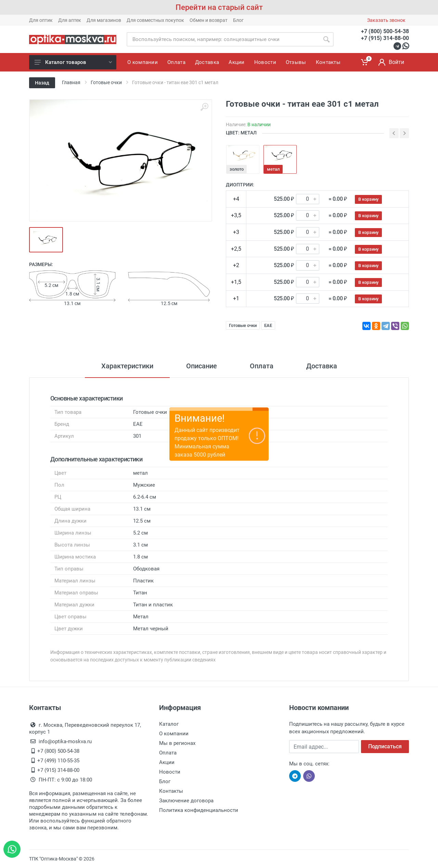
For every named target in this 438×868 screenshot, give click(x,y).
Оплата (262, 366)
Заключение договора (186, 801)
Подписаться (385, 746)
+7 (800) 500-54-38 (385, 31)
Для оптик (41, 20)
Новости (170, 772)
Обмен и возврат (209, 20)
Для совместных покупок (155, 20)
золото (237, 169)
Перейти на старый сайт (219, 7)
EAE (268, 325)
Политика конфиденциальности (199, 810)
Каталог (169, 724)
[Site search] (223, 39)
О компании (174, 734)
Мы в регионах (177, 743)
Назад (42, 83)
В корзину (368, 199)
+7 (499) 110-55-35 (58, 761)
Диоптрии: (240, 185)
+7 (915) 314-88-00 (385, 38)
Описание (202, 366)
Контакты (171, 791)
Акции (167, 762)
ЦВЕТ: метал (241, 133)
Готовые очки (243, 325)
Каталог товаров (73, 62)
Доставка (322, 366)
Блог (238, 20)
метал (273, 169)
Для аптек (70, 20)
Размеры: (41, 264)
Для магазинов (104, 20)
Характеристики (127, 366)
